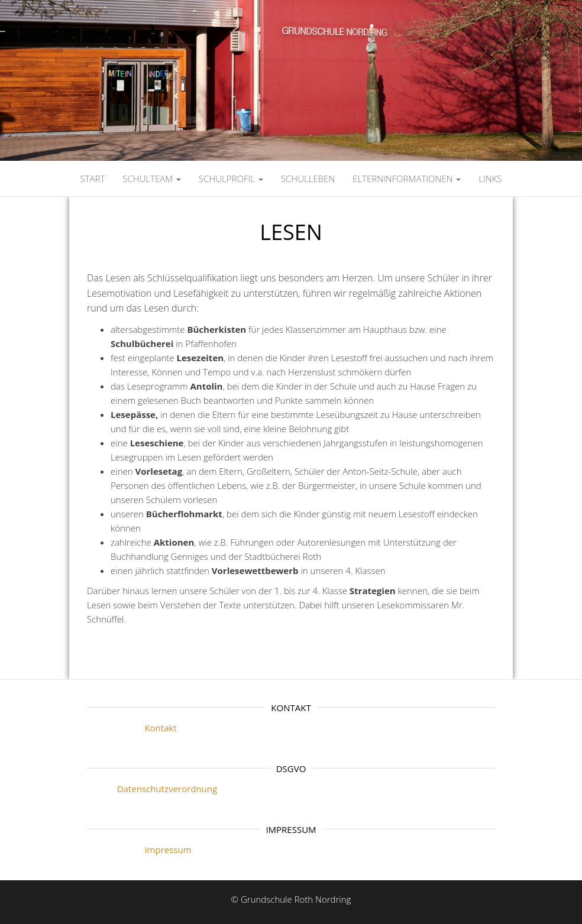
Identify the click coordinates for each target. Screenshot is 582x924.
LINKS (490, 179)
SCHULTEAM (152, 179)
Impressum (139, 850)
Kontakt (132, 728)
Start (92, 179)
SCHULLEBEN (308, 179)
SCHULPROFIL (231, 179)
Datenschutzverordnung (152, 789)
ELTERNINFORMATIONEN (407, 179)
